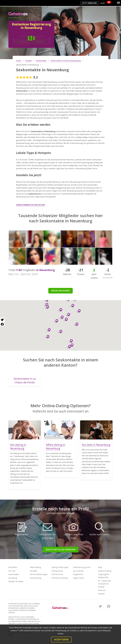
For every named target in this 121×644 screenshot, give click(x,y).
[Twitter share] (2, 320)
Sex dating (13, 578)
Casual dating (36, 578)
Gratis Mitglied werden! (61, 550)
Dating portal (57, 571)
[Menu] (118, 3)
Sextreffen (13, 567)
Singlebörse (78, 574)
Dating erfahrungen (60, 567)
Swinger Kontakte (16, 581)
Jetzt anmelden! (90, 3)
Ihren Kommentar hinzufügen (31, 205)
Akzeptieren (61, 639)
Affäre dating (35, 567)
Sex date (33, 571)
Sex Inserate (78, 571)
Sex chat (12, 571)
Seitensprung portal (82, 567)
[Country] (109, 2)
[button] (68, 315)
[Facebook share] (2, 324)
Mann (23, 42)
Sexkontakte (14, 574)
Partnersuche (57, 574)
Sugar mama (78, 578)
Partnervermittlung (60, 578)
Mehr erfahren (60, 291)
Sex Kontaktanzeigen (39, 574)
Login (102, 3)
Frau (40, 42)
